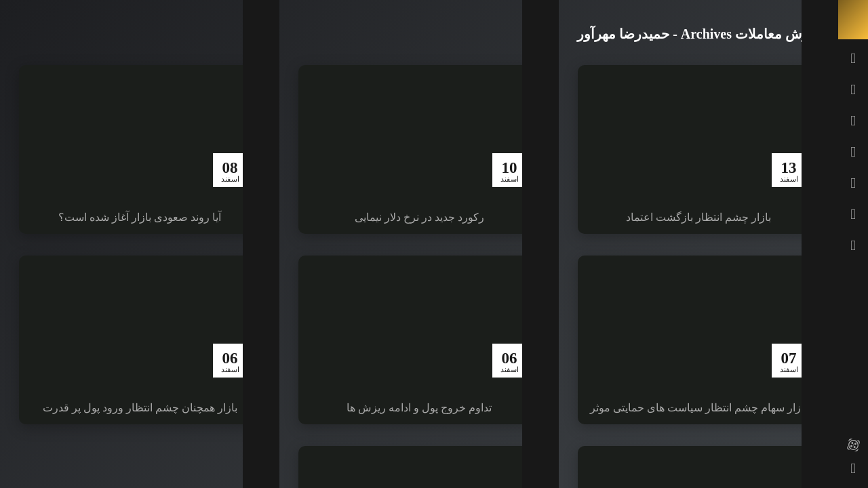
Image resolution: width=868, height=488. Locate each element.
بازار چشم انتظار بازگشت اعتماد (698, 217)
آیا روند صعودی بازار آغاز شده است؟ (140, 217)
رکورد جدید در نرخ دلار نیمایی (419, 217)
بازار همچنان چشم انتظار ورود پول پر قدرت (140, 408)
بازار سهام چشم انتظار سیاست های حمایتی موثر (698, 408)
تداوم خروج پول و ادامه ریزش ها (419, 408)
